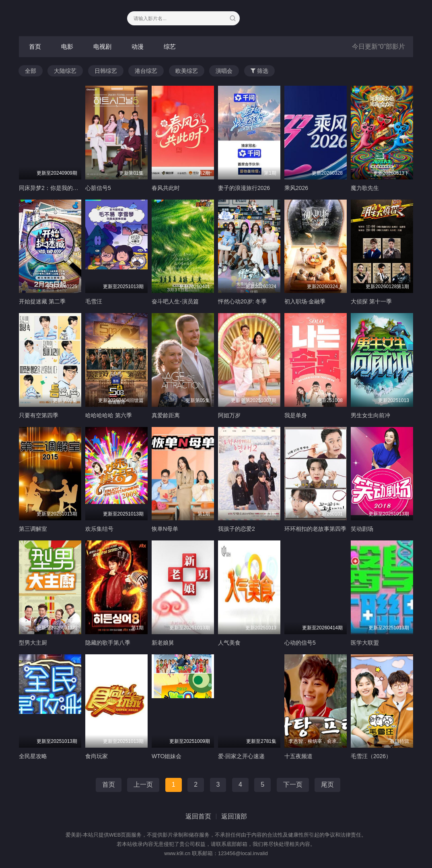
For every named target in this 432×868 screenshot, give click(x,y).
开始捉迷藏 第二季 (42, 301)
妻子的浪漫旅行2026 (244, 188)
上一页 (143, 784)
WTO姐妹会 (167, 756)
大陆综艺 (65, 71)
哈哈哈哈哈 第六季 (109, 415)
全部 (31, 71)
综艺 (170, 46)
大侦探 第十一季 (371, 301)
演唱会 (224, 71)
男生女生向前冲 (370, 415)
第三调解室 (33, 529)
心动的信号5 (300, 643)
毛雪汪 (94, 301)
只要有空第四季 (39, 415)
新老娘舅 (163, 643)
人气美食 (229, 643)
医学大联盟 (365, 643)
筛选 (259, 71)
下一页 (293, 784)
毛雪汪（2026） (371, 756)
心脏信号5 (98, 188)
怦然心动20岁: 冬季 (242, 301)
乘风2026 (296, 188)
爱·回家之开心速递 (241, 756)
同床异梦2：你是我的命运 (51, 188)
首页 (35, 46)
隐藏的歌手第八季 (108, 643)
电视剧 (102, 46)
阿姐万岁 (229, 415)
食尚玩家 (97, 756)
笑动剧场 (362, 529)
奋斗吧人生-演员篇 (175, 301)
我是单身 (296, 415)
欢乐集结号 (99, 529)
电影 (67, 46)
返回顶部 (234, 816)
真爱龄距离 (166, 415)
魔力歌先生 (365, 188)
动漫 (138, 46)
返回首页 (198, 816)
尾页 (327, 784)
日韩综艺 (106, 71)
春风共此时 (166, 188)
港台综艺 (146, 71)
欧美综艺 (187, 71)
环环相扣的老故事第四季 (315, 529)
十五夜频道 (298, 756)
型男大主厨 (33, 643)
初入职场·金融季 (305, 301)
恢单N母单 (165, 529)
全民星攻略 (33, 756)
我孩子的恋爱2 (237, 529)
